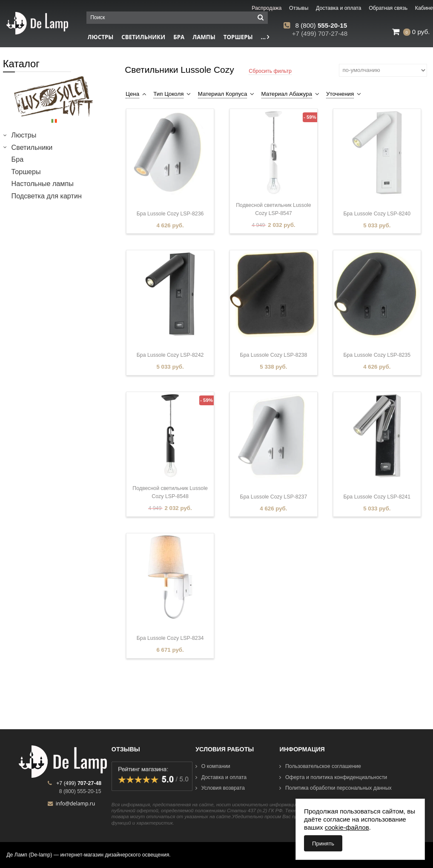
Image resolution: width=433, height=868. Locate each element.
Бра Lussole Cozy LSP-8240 (377, 214)
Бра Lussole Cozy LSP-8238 (274, 355)
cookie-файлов (347, 827)
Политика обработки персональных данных (335, 788)
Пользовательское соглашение (320, 766)
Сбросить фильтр (270, 71)
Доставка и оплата (221, 777)
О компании (213, 766)
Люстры (24, 135)
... (265, 37)
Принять (323, 844)
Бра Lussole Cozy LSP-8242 (170, 355)
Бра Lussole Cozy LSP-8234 (170, 638)
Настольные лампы (43, 183)
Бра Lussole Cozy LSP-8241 (377, 497)
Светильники (143, 37)
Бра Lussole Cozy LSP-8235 (377, 355)
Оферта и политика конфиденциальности (333, 777)
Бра (179, 37)
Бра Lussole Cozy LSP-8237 (274, 497)
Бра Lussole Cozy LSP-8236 (170, 214)
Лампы (204, 37)
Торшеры (238, 37)
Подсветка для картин (47, 196)
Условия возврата (220, 788)
